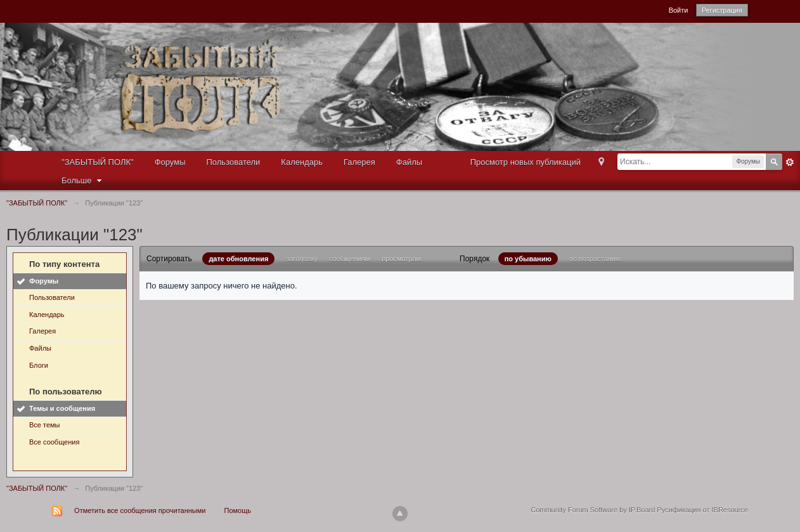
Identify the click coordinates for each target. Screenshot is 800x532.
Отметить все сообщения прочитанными (140, 510)
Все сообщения (54, 442)
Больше (83, 180)
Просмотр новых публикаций (526, 162)
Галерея (359, 162)
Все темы (45, 425)
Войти (679, 10)
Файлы (409, 162)
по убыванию (528, 259)
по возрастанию (595, 259)
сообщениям (350, 259)
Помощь (238, 510)
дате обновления (238, 259)
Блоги (39, 365)
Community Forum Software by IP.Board (593, 510)
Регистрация (722, 10)
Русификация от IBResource (701, 510)
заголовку (302, 259)
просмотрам (401, 259)
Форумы (170, 162)
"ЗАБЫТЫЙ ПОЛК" (98, 162)
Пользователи (234, 162)
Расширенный (790, 162)
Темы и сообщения (62, 408)
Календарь (302, 162)
